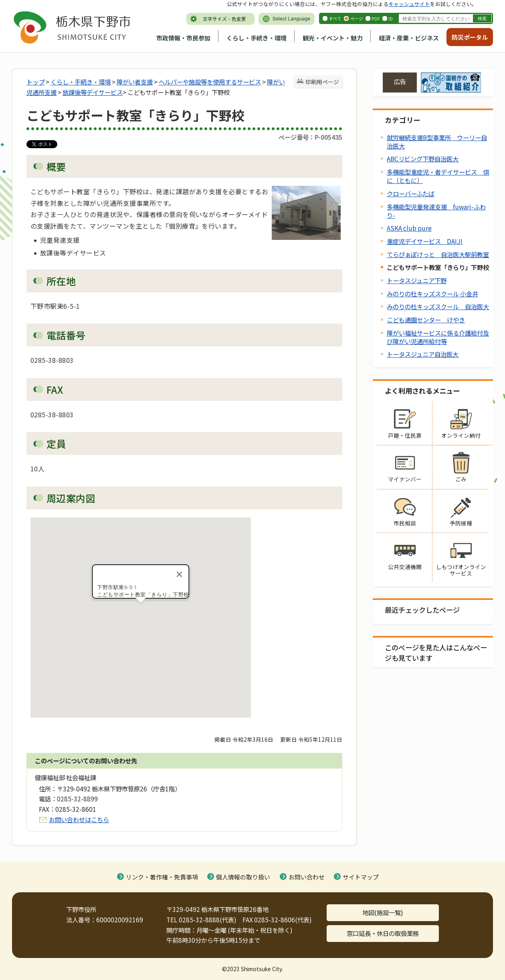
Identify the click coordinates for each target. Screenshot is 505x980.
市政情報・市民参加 (183, 38)
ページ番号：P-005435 (310, 137)
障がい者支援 (135, 82)
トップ (35, 82)
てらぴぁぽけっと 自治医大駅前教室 (438, 254)
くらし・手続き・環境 (257, 38)
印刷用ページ (322, 82)
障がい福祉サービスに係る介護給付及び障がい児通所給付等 (438, 337)
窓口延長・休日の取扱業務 (383, 933)
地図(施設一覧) (383, 912)
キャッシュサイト (409, 4)
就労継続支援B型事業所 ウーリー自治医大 (437, 142)
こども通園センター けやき (426, 320)
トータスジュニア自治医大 (423, 354)
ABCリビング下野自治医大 (423, 159)
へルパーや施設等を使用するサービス (210, 82)
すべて (335, 18)
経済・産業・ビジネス (409, 38)
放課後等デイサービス (93, 92)
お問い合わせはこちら (79, 819)
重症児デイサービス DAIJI (425, 241)
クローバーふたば (411, 193)
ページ (357, 18)
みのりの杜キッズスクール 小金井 (432, 294)
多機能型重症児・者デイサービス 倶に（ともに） (438, 176)
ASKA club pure (409, 228)
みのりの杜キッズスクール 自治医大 (438, 306)
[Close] (180, 574)
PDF (376, 18)
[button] (141, 610)
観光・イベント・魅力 (333, 38)
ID (391, 18)
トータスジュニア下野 (417, 280)
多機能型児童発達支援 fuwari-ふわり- (436, 211)
